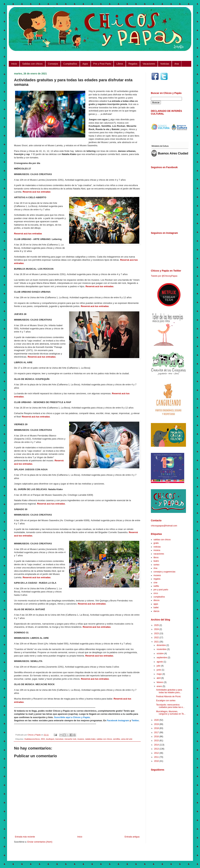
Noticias (165, 64)
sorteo (156, 565)
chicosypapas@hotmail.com (164, 526)
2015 (157, 741)
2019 (157, 724)
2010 (157, 761)
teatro (156, 561)
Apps (85, 64)
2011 (157, 757)
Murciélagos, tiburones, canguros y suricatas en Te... (171, 713)
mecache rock (70, 739)
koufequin (50, 739)
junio (159, 670)
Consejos (53, 64)
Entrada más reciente (25, 837)
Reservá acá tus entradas (37, 192)
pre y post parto (161, 590)
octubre (160, 654)
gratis (156, 543)
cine (155, 583)
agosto (160, 662)
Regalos (133, 64)
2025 (157, 625)
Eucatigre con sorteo (166, 701)
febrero (160, 682)
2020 (157, 720)
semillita (116, 739)
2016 (157, 737)
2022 (157, 638)
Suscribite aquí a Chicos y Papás (72, 717)
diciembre (161, 645)
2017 (157, 732)
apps (156, 604)
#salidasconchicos (32, 739)
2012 (157, 753)
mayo (160, 674)
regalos (157, 579)
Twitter (135, 720)
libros (156, 557)
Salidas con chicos (32, 64)
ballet (156, 608)
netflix (156, 586)
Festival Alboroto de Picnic (169, 697)
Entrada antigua (132, 837)
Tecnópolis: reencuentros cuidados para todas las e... (170, 706)
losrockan (59, 739)
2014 (157, 745)
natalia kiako (90, 739)
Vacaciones (149, 64)
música (157, 550)
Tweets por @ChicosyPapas (164, 276)
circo (156, 593)
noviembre (162, 649)
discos (156, 600)
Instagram (124, 720)
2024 (157, 629)
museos (81, 739)
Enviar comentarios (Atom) (40, 842)
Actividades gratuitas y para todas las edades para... (169, 691)
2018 (157, 728)
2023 (157, 633)
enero (160, 686)
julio (159, 666)
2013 (157, 749)
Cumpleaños (70, 64)
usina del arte (127, 739)
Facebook (112, 720)
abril (159, 678)
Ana (177, 64)
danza (156, 611)
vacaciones (159, 554)
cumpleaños (159, 597)
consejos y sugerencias (164, 572)
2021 (43, 739)
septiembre (162, 658)
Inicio (14, 64)
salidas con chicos (104, 739)
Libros (120, 64)
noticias (157, 547)
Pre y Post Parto (102, 64)
